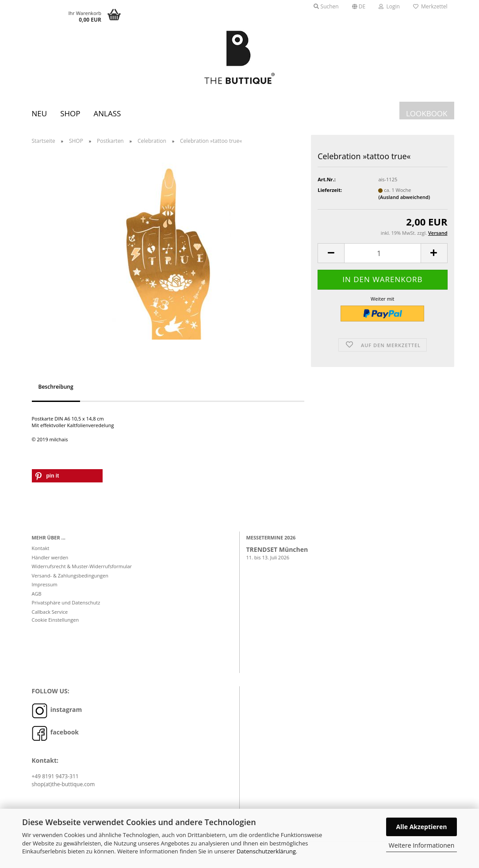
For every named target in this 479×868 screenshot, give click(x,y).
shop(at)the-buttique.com (63, 788)
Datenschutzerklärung (266, 851)
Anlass (107, 113)
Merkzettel (430, 6)
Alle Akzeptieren (422, 827)
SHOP (70, 113)
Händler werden (50, 561)
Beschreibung (56, 391)
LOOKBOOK (427, 113)
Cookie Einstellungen (56, 624)
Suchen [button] (326, 6)
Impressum (45, 589)
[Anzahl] (382, 258)
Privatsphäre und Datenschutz (66, 607)
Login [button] (389, 6)
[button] (359, 7)
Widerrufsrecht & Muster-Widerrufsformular (82, 571)
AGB (37, 598)
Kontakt (41, 553)
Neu (40, 113)
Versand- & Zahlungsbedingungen (70, 579)
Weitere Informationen (422, 845)
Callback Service (50, 616)
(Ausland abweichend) (404, 201)
